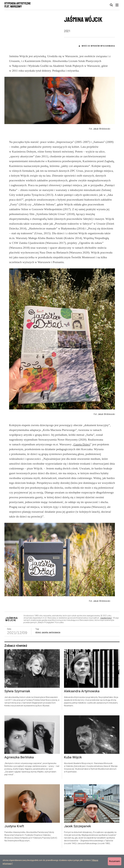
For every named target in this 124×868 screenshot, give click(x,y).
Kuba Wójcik (73, 772)
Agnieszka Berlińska (19, 772)
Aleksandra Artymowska (82, 706)
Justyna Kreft (14, 841)
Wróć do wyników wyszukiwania (98, 46)
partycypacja (55, 647)
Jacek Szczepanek (77, 841)
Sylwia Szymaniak (17, 706)
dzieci (38, 647)
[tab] (111, 5)
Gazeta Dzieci (82, 450)
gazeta (45, 647)
